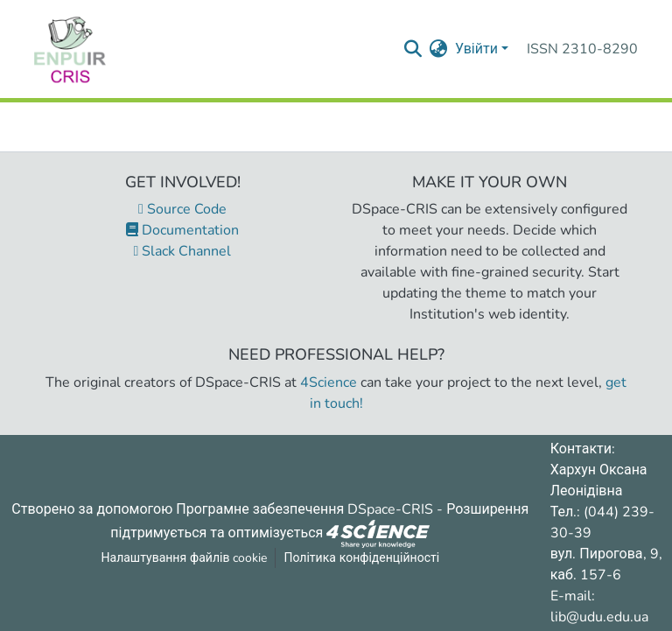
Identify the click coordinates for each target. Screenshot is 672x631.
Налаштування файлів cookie (185, 558)
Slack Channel (183, 251)
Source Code (182, 209)
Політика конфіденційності (361, 558)
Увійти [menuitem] (476, 49)
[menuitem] (439, 49)
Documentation (182, 230)
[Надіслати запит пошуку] (413, 49)
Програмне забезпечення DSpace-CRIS (304, 509)
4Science (329, 382)
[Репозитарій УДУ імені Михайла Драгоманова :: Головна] (70, 49)
